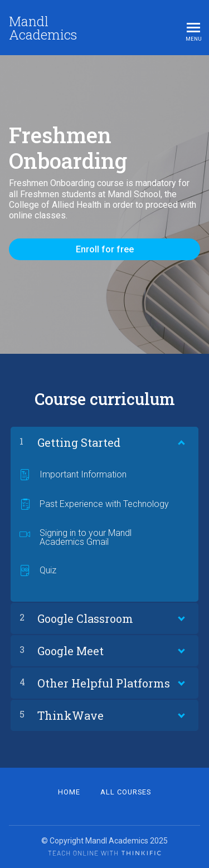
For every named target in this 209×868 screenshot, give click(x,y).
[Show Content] (181, 440)
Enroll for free (105, 249)
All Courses (126, 792)
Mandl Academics (43, 28)
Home (69, 792)
